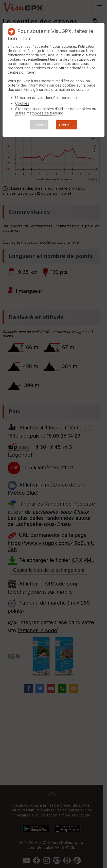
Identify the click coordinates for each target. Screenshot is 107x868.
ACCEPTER (67, 125)
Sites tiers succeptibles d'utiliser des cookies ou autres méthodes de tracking (56, 111)
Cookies (22, 103)
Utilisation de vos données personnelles (49, 98)
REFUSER (39, 125)
